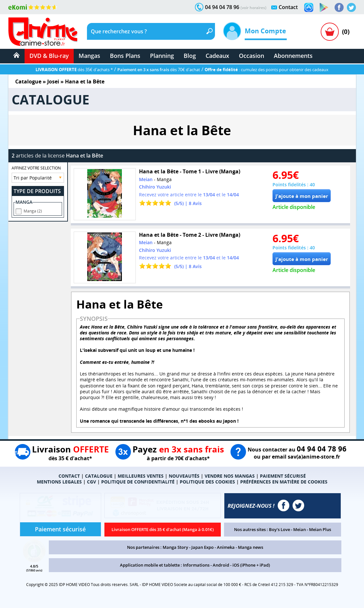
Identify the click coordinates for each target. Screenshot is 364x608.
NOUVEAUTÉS (184, 476)
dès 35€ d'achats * (74, 70)
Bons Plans (125, 56)
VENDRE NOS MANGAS (230, 476)
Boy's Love (279, 529)
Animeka (226, 547)
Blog (190, 56)
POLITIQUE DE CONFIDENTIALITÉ (138, 482)
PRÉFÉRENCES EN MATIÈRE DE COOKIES (284, 482)
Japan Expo (203, 547)
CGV (91, 482)
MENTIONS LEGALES (59, 482)
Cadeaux (217, 56)
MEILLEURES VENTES (141, 476)
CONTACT (69, 476)
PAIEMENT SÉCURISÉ (283, 476)
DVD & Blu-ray (49, 56)
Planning (162, 56)
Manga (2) (33, 210)
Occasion (252, 56)
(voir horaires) (253, 8)
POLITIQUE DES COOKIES (207, 482)
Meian (300, 529)
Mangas (89, 56)
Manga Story (175, 547)
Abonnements (293, 56)
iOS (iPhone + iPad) (251, 565)
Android (221, 565)
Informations (196, 565)
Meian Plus (320, 529)
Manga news (251, 547)
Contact (288, 7)
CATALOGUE (99, 476)
